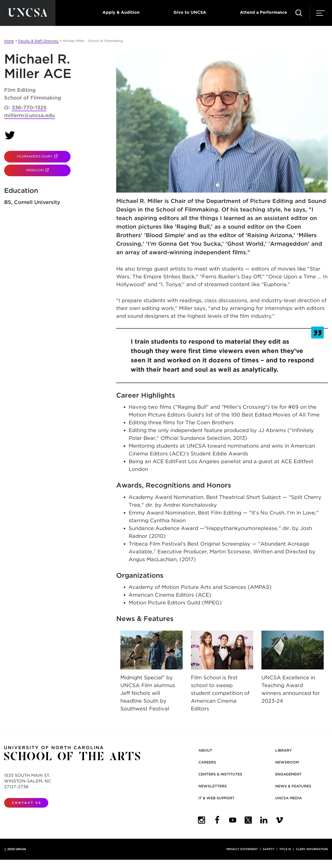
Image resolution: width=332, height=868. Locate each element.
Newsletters (213, 786)
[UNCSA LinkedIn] (264, 820)
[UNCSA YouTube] (233, 820)
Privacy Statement (242, 849)
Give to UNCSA (190, 12)
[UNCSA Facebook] (217, 820)
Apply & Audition (121, 12)
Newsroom (287, 762)
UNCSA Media (289, 798)
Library (283, 750)
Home (9, 41)
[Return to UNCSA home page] (28, 13)
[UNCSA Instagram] (202, 820)
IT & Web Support (216, 798)
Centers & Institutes (220, 774)
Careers (207, 762)
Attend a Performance (264, 12)
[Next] (319, 653)
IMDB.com (48, 170)
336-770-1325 (29, 108)
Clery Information (312, 849)
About (205, 750)
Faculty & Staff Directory (38, 41)
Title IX (285, 849)
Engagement (288, 774)
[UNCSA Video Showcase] (279, 820)
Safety (269, 849)
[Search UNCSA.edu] (299, 13)
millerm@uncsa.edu (29, 115)
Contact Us (27, 803)
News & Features (293, 786)
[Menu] (321, 13)
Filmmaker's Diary (44, 156)
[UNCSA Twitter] (248, 820)
